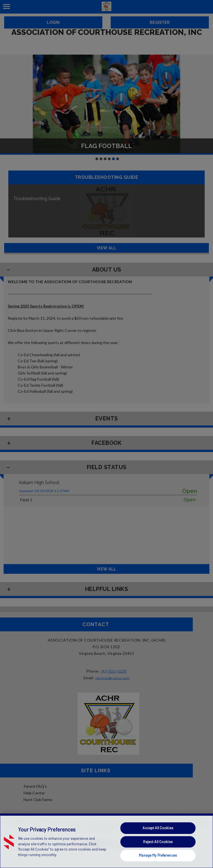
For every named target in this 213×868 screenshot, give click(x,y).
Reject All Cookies (158, 842)
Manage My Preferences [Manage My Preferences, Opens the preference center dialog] (158, 855)
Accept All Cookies (158, 828)
